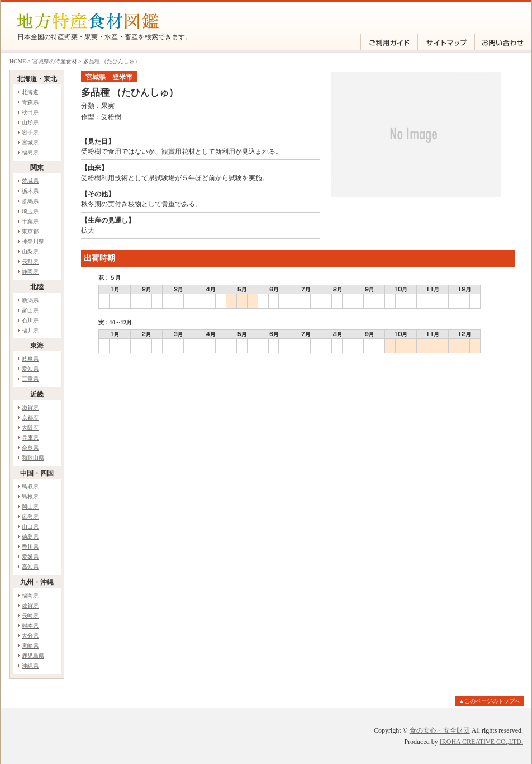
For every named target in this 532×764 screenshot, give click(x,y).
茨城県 (30, 181)
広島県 (30, 517)
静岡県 (30, 272)
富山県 (30, 310)
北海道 (30, 92)
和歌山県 (33, 458)
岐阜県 (30, 359)
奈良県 (30, 448)
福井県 (30, 330)
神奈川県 (33, 241)
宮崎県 (30, 646)
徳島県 (30, 537)
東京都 (30, 231)
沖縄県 (30, 666)
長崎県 (30, 616)
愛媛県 (30, 557)
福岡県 (30, 595)
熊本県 (30, 626)
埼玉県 (30, 211)
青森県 (30, 102)
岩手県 (30, 132)
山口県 (30, 527)
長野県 (30, 261)
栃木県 (30, 191)
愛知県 (30, 369)
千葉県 (30, 221)
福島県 (30, 152)
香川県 (30, 547)
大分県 (30, 636)
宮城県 (30, 142)
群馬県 (30, 201)
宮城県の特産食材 (55, 61)
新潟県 (30, 300)
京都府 (30, 418)
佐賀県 (30, 605)
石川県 (30, 320)
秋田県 (30, 112)
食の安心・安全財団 (440, 730)
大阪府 (30, 428)
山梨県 (30, 251)
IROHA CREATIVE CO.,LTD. (481, 742)
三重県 (30, 379)
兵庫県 (30, 438)
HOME (18, 61)
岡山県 (30, 506)
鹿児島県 (33, 656)
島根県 (30, 496)
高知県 (30, 567)
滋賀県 (30, 407)
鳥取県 (30, 486)
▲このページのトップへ (490, 701)
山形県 (30, 122)
